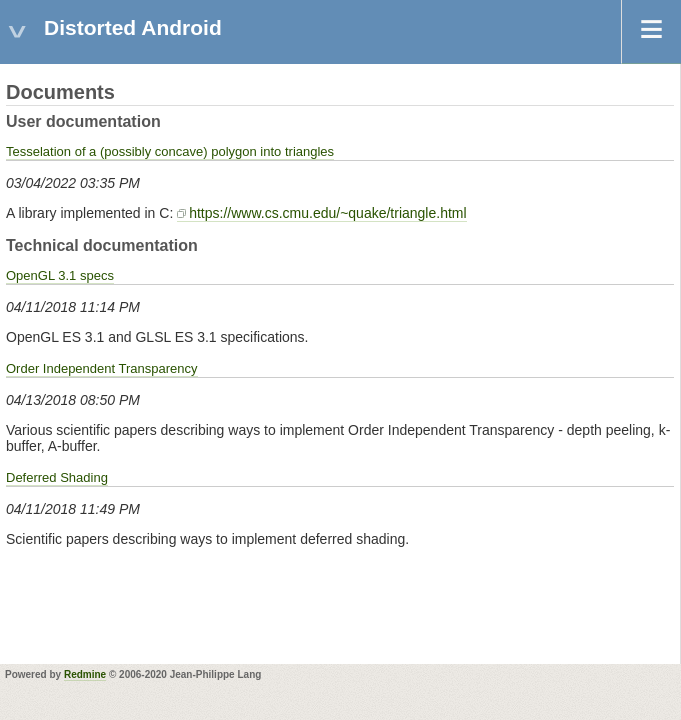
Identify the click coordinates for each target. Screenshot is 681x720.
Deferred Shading (57, 477)
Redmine (85, 674)
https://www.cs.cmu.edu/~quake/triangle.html (327, 213)
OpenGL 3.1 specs (60, 275)
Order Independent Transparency (102, 368)
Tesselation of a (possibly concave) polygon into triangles (170, 151)
